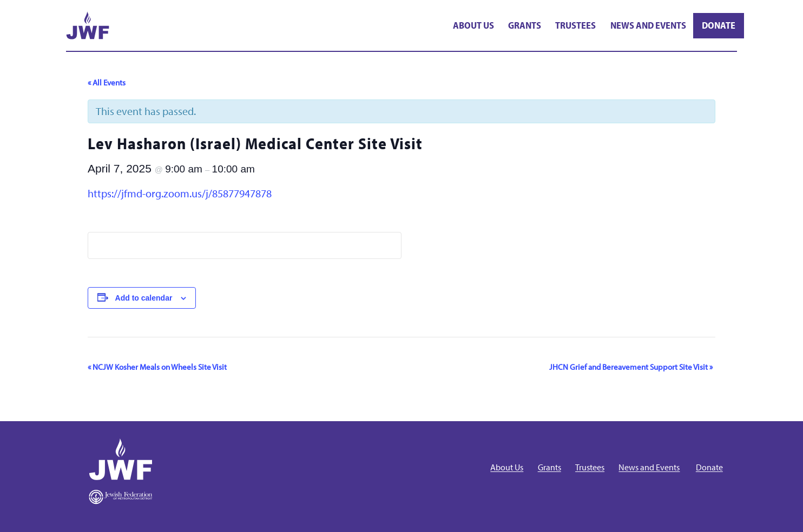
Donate (719, 25)
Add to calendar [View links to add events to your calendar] (144, 298)
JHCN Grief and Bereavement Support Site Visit (631, 367)
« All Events (107, 82)
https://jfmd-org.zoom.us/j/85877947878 (180, 193)
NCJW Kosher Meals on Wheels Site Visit (157, 367)
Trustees (575, 25)
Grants (525, 25)
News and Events (648, 25)
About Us (473, 25)
